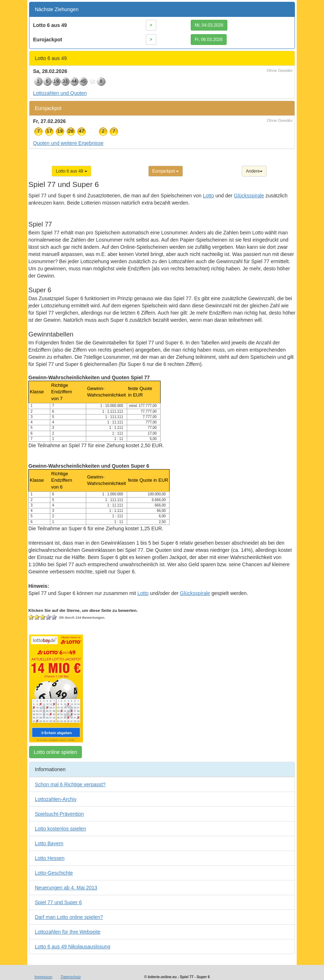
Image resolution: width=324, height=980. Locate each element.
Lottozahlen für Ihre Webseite (68, 932)
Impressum (43, 977)
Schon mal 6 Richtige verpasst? (70, 784)
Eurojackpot (166, 171)
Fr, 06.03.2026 (209, 40)
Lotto (209, 196)
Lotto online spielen (55, 752)
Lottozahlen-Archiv (56, 799)
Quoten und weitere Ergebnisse (68, 143)
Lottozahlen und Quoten (60, 93)
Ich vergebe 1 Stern (31, 617)
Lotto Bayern (49, 843)
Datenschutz (71, 977)
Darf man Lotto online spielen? (69, 917)
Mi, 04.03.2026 (209, 25)
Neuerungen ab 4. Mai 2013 (66, 888)
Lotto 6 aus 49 (71, 171)
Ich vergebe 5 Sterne (54, 617)
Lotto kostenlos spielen (60, 829)
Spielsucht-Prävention (59, 814)
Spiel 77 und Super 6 (58, 902)
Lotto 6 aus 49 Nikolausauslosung (73, 947)
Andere (254, 171)
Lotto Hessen (50, 858)
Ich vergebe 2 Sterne (37, 617)
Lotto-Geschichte (54, 873)
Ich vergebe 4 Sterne (48, 617)
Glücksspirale (249, 196)
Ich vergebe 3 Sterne (43, 617)
